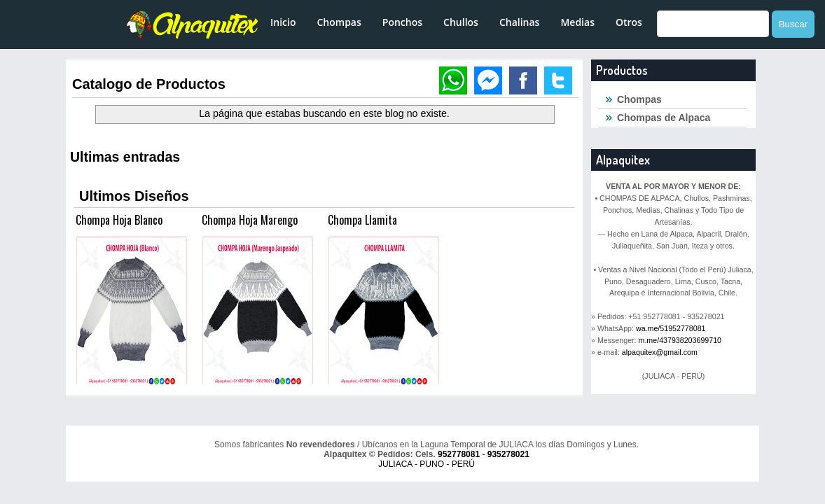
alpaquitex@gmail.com (660, 352)
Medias (577, 22)
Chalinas (520, 22)
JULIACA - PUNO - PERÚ (427, 464)
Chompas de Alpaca (664, 118)
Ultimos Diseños (134, 196)
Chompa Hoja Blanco (119, 220)
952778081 (459, 454)
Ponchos (402, 22)
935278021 (508, 454)
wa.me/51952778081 (671, 328)
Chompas (339, 22)
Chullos (461, 22)
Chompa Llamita (362, 220)
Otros (629, 22)
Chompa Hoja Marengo (250, 220)
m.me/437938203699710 (680, 340)
